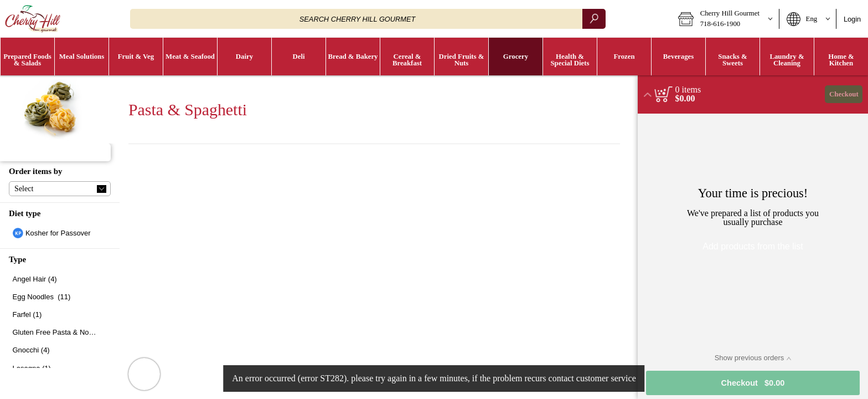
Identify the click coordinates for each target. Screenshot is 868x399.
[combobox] (368, 19)
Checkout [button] (844, 94)
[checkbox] (60, 233)
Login (852, 19)
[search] (594, 19)
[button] (725, 19)
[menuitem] (27, 57)
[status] (688, 90)
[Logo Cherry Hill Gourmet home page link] (33, 19)
